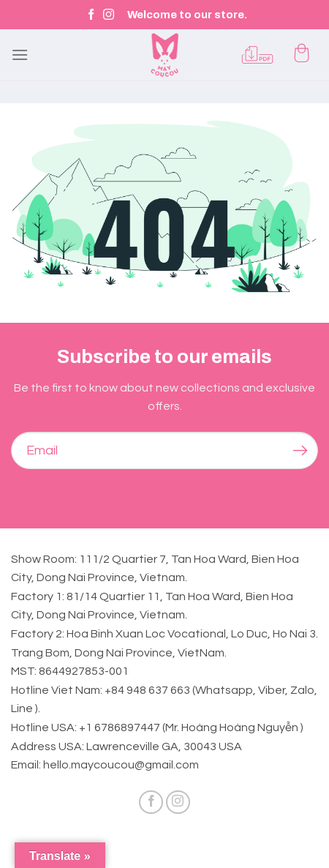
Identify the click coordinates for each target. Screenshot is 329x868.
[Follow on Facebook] (91, 15)
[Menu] (20, 55)
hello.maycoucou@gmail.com (121, 765)
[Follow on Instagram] (109, 15)
